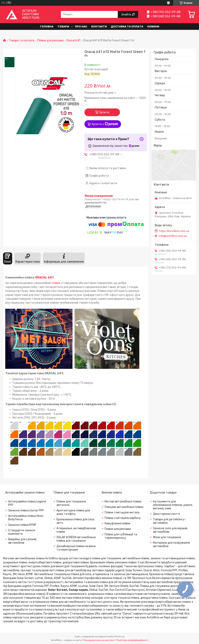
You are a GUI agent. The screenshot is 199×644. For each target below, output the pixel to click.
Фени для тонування (167, 537)
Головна (47, 27)
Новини (153, 27)
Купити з (105, 124)
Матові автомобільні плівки (123, 502)
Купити (104, 112)
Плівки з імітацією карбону (123, 518)
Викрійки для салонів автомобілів (22, 541)
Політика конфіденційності (132, 640)
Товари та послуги (22, 41)
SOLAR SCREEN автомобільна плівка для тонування (76, 539)
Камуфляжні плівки (117, 523)
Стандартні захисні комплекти (22, 532)
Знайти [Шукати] (126, 14)
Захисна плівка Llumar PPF (26, 510)
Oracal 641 (73, 41)
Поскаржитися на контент (99, 640)
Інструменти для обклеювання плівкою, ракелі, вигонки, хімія (173, 505)
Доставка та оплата (127, 27)
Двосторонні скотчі (166, 514)
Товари (63, 27)
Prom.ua (120, 636)
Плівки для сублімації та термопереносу (121, 536)
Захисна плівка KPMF (22, 525)
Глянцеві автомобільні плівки (124, 507)
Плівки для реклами (50, 41)
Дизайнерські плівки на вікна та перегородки (76, 548)
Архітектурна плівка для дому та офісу (73, 512)
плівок (56, 283)
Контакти (99, 27)
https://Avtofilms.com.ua (174, 231)
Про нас (81, 27)
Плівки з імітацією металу (122, 512)
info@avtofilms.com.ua (173, 236)
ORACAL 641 (44, 278)
